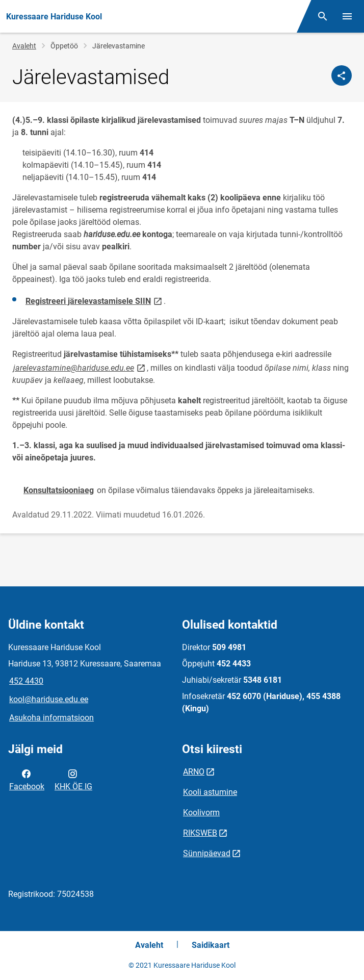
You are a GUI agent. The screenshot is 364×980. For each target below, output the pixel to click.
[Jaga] (342, 75)
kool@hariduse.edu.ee (49, 699)
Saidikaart (211, 945)
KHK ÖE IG (73, 779)
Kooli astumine (210, 792)
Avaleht (24, 46)
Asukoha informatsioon (51, 718)
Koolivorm (201, 813)
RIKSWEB (200, 833)
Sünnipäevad (207, 853)
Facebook (27, 779)
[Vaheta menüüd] (347, 16)
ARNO (194, 772)
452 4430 (26, 681)
